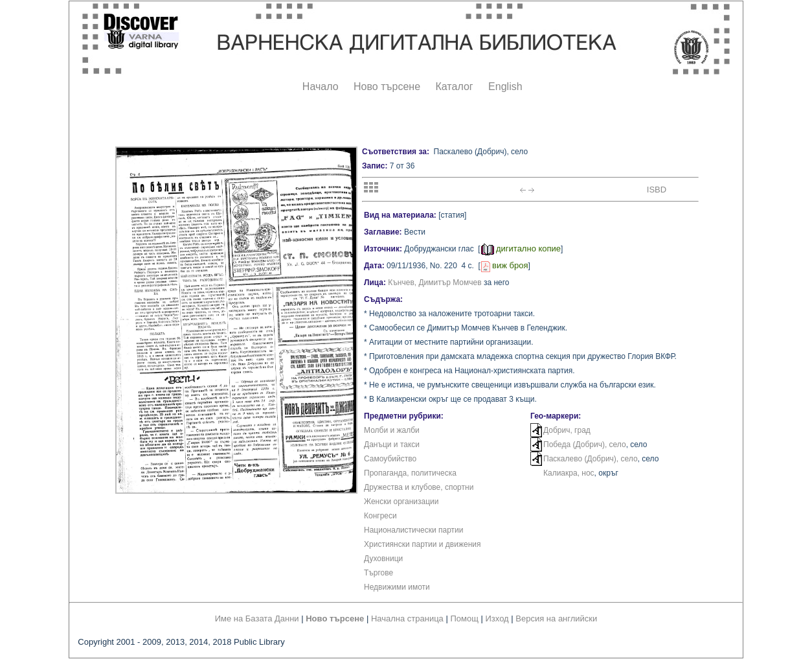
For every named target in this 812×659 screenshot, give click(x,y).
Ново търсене (387, 87)
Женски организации (401, 502)
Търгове (378, 573)
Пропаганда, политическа (410, 473)
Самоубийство (390, 459)
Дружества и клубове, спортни (419, 487)
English (505, 87)
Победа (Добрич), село (585, 445)
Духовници (383, 559)
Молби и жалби (392, 430)
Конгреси (380, 516)
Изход (497, 619)
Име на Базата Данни (257, 619)
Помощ (464, 619)
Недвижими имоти (397, 587)
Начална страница (407, 619)
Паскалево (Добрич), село (591, 459)
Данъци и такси (392, 445)
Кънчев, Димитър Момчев (434, 283)
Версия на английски (556, 619)
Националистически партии (414, 530)
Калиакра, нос (569, 473)
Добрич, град (567, 430)
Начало (321, 87)
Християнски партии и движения (422, 544)
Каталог (454, 87)
